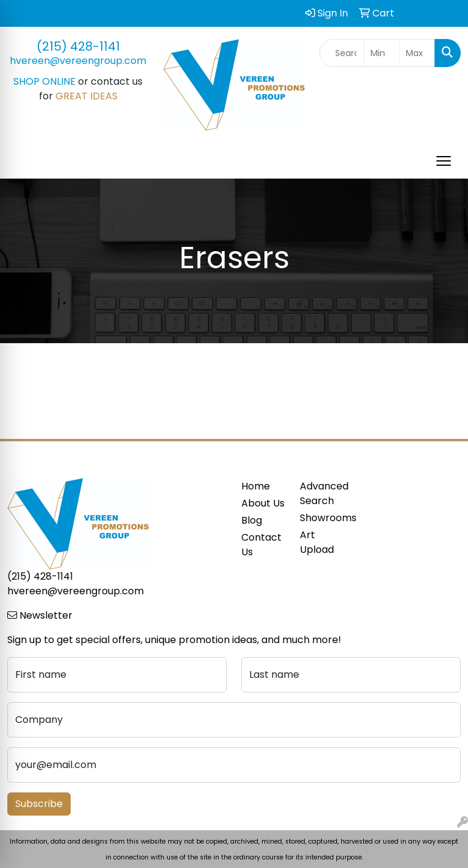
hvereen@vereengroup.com (78, 61)
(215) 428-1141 (78, 46)
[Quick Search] (342, 53)
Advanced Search (322, 493)
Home (256, 486)
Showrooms (322, 518)
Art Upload (317, 542)
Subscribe (39, 804)
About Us (263, 503)
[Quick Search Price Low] (382, 53)
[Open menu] (444, 161)
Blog (252, 520)
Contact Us (261, 545)
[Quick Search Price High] (417, 53)
